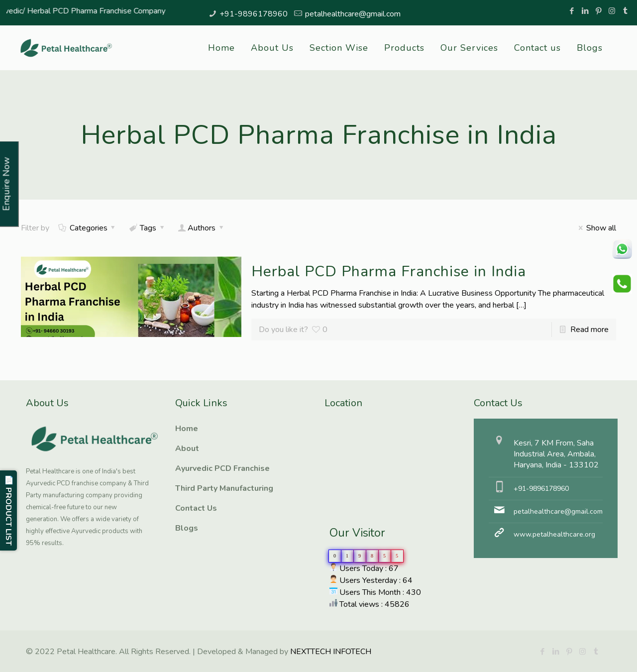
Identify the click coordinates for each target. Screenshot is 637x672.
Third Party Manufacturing (224, 488)
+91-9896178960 (254, 14)
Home (187, 429)
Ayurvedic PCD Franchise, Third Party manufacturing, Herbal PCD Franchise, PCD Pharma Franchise (374, 456)
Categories (88, 228)
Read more (589, 330)
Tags (148, 228)
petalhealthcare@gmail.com (353, 14)
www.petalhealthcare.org (554, 534)
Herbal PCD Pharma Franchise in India (389, 272)
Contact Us (196, 508)
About (187, 448)
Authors (202, 228)
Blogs (187, 528)
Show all (595, 228)
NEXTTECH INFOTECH (330, 652)
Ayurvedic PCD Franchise (222, 468)
